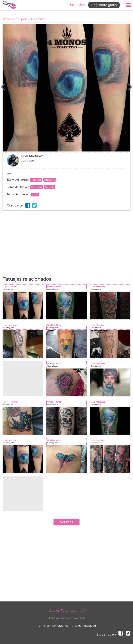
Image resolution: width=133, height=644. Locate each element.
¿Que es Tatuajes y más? (67, 611)
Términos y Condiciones (53, 626)
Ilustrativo (50, 180)
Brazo (35, 195)
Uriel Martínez (66, 162)
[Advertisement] (66, 238)
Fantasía (50, 187)
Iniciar (75, 5)
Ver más (66, 522)
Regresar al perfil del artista (24, 19)
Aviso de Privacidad (83, 626)
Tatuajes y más (10, 5)
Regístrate (104, 5)
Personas (37, 187)
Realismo (36, 180)
